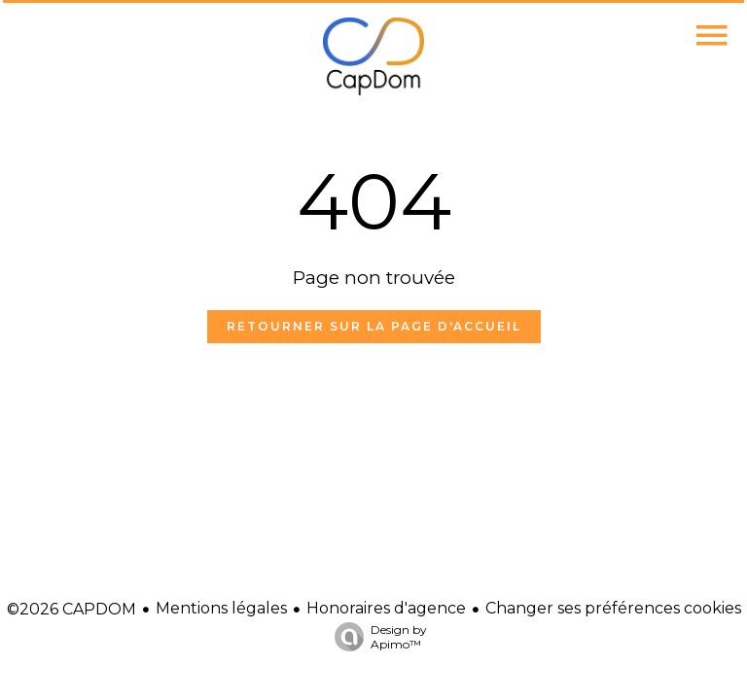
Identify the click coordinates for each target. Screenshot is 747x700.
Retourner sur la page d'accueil (374, 326)
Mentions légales (221, 608)
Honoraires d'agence (386, 608)
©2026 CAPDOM (71, 609)
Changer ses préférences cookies (613, 608)
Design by (376, 637)
